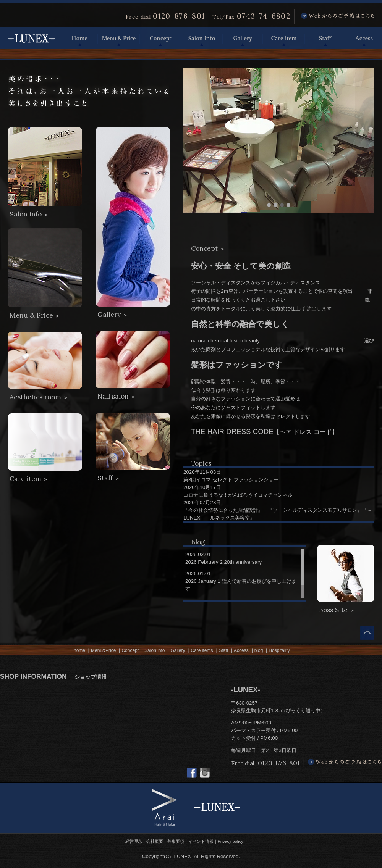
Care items (202, 650)
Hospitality (279, 650)
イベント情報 (201, 841)
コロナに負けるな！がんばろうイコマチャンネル (238, 495)
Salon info (202, 38)
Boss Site (337, 610)
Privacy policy (231, 841)
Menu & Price (119, 38)
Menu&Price (103, 650)
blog (259, 650)
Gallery (243, 38)
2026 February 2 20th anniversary (223, 562)
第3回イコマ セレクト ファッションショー (231, 480)
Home (80, 38)
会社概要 (155, 841)
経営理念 (134, 841)
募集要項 (176, 841)
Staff (325, 38)
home (79, 650)
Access (364, 38)
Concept (160, 38)
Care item (284, 38)
